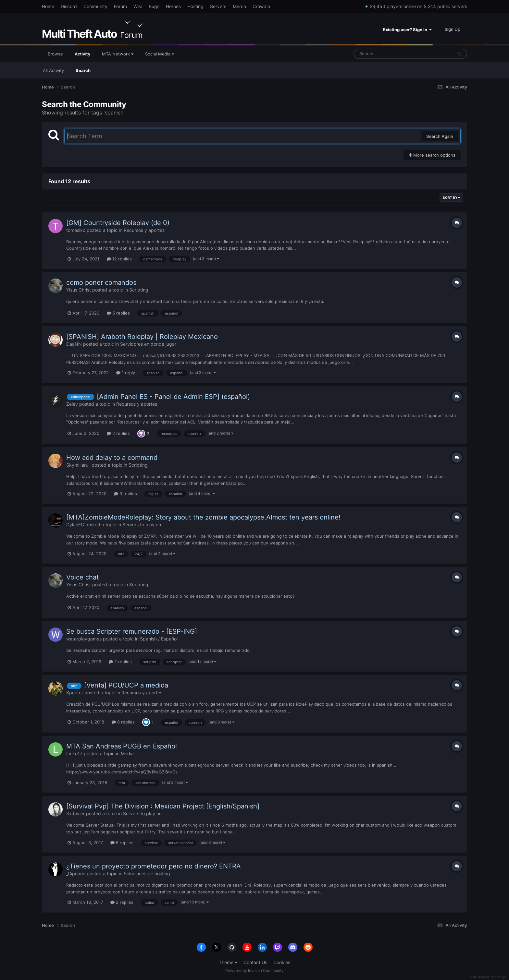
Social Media (160, 54)
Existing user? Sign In (407, 30)
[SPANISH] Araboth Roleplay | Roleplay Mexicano (142, 337)
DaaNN (74, 344)
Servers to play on (142, 525)
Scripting (139, 290)
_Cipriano (76, 873)
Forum (120, 6)
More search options (432, 155)
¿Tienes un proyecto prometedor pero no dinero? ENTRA (154, 866)
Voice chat (82, 577)
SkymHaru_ (78, 465)
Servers (218, 6)
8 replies (123, 722)
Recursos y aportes (144, 230)
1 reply (126, 373)
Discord (69, 6)
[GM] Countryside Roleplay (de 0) (118, 223)
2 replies (118, 433)
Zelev (72, 404)
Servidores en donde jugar (148, 344)
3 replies (125, 494)
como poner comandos (101, 282)
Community (95, 6)
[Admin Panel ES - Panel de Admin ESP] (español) (173, 397)
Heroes (173, 6)
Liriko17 (74, 753)
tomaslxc (76, 230)
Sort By (451, 197)
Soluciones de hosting (147, 873)
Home (48, 6)
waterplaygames (84, 639)
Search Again (440, 136)
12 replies (119, 259)
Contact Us (255, 962)
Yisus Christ (79, 290)
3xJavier (75, 813)
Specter (75, 693)
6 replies (122, 843)
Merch (239, 6)
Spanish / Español (159, 639)
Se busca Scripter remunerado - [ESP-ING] (132, 631)
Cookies (282, 962)
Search (83, 70)
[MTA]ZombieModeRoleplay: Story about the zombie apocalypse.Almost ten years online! (203, 517)
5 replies (118, 313)
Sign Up (452, 29)
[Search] (386, 54)
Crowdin (261, 6)
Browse (55, 54)
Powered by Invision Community (255, 970)
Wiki (138, 6)
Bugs (154, 6)
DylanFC (75, 525)
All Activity (53, 70)
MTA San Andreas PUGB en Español (122, 746)
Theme (228, 962)
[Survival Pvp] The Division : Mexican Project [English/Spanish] (163, 806)
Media (127, 753)
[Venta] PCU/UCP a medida (126, 685)
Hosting (195, 6)
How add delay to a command (112, 458)
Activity (82, 57)
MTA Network (118, 54)
